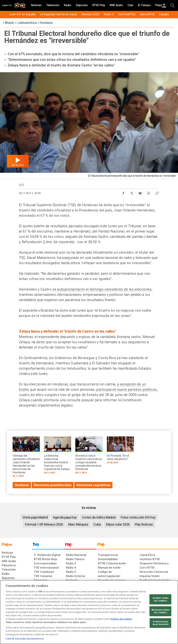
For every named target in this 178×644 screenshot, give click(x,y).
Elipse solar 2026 (118, 524)
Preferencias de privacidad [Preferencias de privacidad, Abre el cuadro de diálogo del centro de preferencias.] (160, 623)
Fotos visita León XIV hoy (138, 517)
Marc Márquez (78, 524)
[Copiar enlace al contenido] (157, 192)
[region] (89, 612)
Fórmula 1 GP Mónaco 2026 (44, 524)
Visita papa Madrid (35, 517)
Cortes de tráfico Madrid (99, 517)
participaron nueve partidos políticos (127, 389)
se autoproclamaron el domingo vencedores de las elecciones (102, 289)
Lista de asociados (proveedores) (25, 639)
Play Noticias (144, 524)
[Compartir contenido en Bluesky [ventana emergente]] (140, 192)
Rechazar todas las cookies (160, 611)
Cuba (97, 524)
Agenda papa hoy (65, 517)
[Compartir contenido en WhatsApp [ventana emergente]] (149, 192)
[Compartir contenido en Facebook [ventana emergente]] (123, 192)
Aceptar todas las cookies (161, 599)
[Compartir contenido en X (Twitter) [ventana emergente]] (132, 192)
